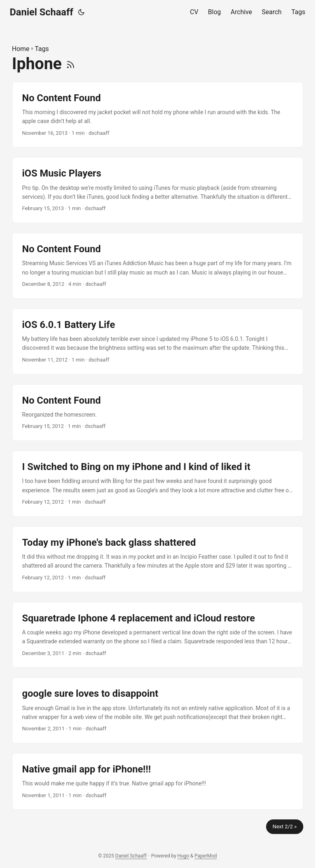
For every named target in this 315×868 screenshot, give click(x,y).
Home (21, 49)
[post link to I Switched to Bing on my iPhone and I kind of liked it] (158, 484)
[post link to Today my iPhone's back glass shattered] (158, 559)
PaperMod (206, 856)
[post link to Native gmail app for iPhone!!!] (158, 781)
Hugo (183, 856)
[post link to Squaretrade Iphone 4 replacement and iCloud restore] (158, 635)
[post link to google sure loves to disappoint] (158, 710)
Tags (42, 49)
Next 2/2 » (284, 827)
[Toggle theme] (81, 12)
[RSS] (71, 64)
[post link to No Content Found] (158, 115)
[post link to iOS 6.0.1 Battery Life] (158, 341)
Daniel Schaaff (41, 12)
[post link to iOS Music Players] (158, 190)
